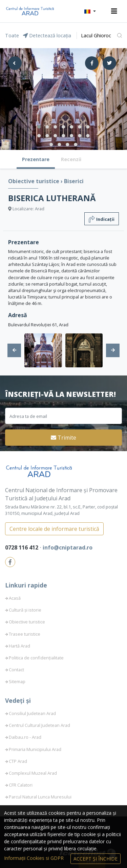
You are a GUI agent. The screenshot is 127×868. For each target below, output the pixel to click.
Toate (12, 35)
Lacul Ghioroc (96, 35)
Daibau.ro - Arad (25, 737)
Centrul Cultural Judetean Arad (39, 725)
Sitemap (17, 681)
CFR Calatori (21, 785)
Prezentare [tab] (36, 159)
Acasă (15, 598)
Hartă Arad (19, 646)
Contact (16, 670)
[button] (90, 11)
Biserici (74, 181)
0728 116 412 (22, 547)
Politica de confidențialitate (36, 658)
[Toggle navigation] (114, 11)
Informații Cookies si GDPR (35, 858)
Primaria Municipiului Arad (35, 749)
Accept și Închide (96, 859)
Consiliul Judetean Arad (32, 713)
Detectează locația (47, 35)
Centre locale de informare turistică (54, 529)
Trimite (63, 438)
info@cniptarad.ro (68, 547)
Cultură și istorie (25, 610)
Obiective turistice (34, 181)
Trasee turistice (25, 634)
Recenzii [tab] (71, 159)
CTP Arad (18, 761)
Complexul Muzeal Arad (33, 773)
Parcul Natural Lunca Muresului (40, 797)
